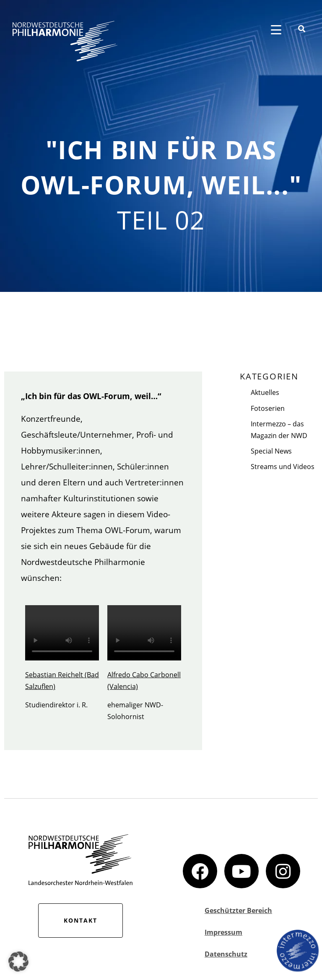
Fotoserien (268, 408)
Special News (271, 451)
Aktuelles (265, 392)
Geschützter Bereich (238, 910)
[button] (18, 962)
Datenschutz (226, 954)
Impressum (223, 932)
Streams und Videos (283, 467)
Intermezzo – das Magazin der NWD (279, 430)
